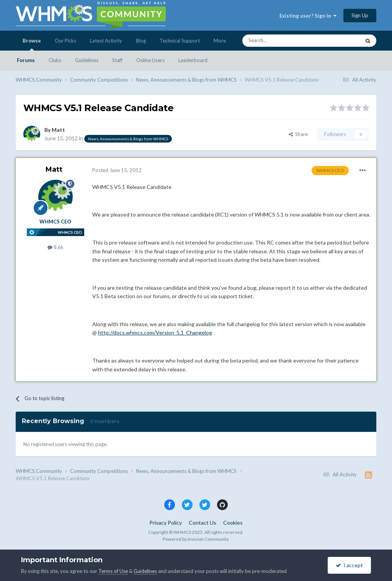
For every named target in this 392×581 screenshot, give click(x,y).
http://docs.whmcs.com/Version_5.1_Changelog (155, 332)
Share (298, 134)
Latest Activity (106, 41)
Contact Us (203, 523)
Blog (141, 41)
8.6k (56, 247)
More (220, 41)
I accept (349, 565)
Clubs (55, 60)
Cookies (233, 523)
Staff (117, 60)
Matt (58, 130)
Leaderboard (193, 60)
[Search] (283, 41)
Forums (26, 60)
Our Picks (65, 41)
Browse (32, 44)
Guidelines (87, 60)
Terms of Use (113, 571)
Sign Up (360, 15)
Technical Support (180, 41)
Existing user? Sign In (308, 16)
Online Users (150, 60)
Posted (117, 170)
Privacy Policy (166, 523)
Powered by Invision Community (196, 539)
